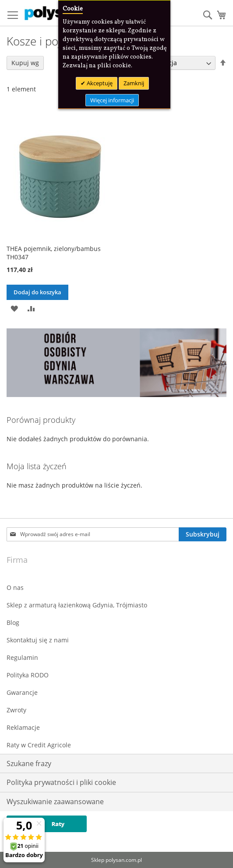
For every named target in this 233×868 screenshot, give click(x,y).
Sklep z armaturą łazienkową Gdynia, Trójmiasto (77, 605)
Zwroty (16, 710)
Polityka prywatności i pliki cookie (61, 782)
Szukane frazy (29, 763)
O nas (15, 587)
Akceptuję (99, 83)
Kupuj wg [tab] (25, 63)
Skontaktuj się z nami (38, 640)
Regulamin (22, 657)
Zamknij (134, 83)
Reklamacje (23, 727)
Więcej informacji (112, 100)
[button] (14, 308)
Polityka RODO (28, 675)
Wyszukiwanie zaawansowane (55, 802)
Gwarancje (22, 692)
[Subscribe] (203, 534)
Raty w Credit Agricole (39, 745)
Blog (13, 622)
